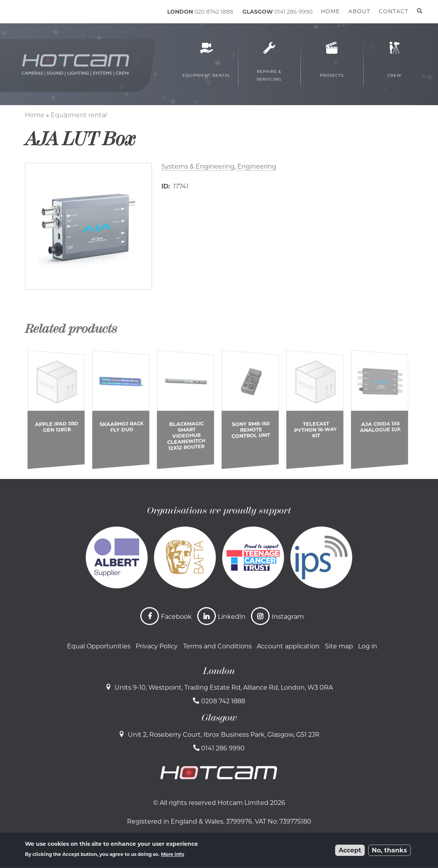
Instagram (288, 617)
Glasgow (219, 718)
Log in (368, 646)
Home (35, 115)
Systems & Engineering (198, 166)
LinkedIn (232, 617)
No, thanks (389, 850)
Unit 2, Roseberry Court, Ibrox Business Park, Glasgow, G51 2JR (224, 735)
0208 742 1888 (223, 701)
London (219, 671)
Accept (350, 850)
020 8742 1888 (214, 12)
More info (173, 854)
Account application (288, 646)
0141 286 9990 (293, 12)
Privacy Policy (157, 646)
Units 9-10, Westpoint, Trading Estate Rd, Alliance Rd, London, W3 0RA (224, 688)
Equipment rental (79, 115)
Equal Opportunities (99, 646)
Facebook (176, 617)
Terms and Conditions (217, 646)
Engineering (257, 166)
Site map (339, 646)
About (359, 11)
